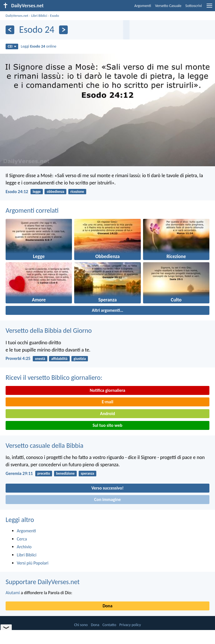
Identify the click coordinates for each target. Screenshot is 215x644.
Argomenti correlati (32, 210)
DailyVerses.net (17, 16)
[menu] (209, 8)
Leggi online (38, 46)
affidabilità (59, 359)
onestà (40, 359)
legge (37, 192)
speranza (87, 473)
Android (107, 414)
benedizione (65, 473)
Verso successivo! (107, 488)
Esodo (55, 16)
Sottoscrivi (194, 6)
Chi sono (81, 625)
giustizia (80, 359)
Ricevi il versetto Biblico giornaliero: (54, 377)
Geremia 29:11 (19, 473)
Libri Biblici (39, 16)
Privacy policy (130, 625)
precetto (44, 473)
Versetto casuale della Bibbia (45, 445)
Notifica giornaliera (108, 390)
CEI (12, 46)
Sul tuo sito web (107, 425)
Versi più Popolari (33, 563)
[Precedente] (10, 30)
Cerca (22, 539)
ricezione (77, 192)
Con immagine (107, 499)
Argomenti (143, 6)
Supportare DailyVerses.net (43, 582)
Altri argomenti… (107, 310)
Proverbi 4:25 (18, 358)
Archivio (24, 547)
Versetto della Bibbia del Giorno (49, 330)
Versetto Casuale (168, 6)
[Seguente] (63, 30)
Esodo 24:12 (17, 192)
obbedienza (56, 192)
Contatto (109, 625)
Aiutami (13, 593)
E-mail (107, 402)
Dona (107, 606)
